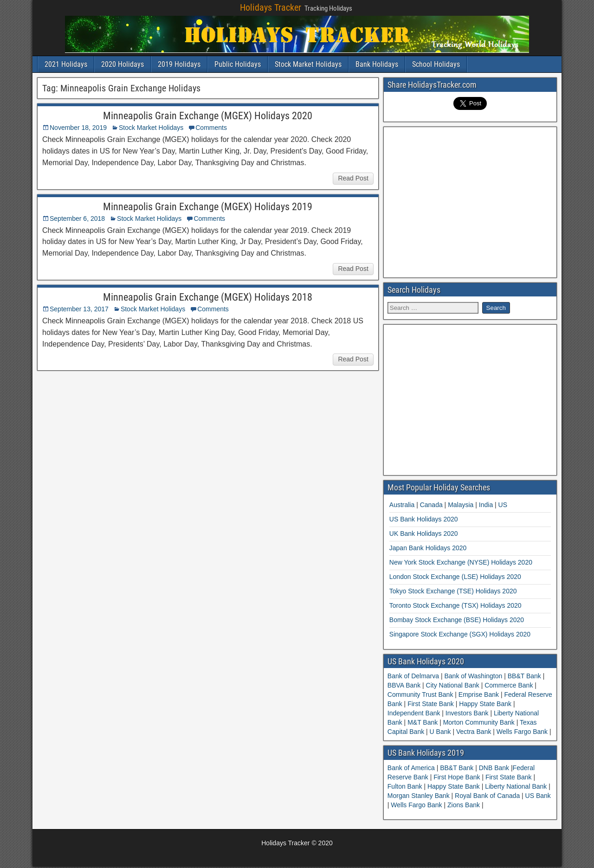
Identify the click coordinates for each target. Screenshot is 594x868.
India (486, 505)
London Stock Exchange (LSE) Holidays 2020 (455, 577)
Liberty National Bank (517, 786)
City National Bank (453, 685)
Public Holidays (238, 64)
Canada (431, 505)
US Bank (538, 796)
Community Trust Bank (421, 694)
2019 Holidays (179, 64)
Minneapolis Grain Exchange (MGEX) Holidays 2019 (208, 207)
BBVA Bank (405, 685)
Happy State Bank (485, 704)
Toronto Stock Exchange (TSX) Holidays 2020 (455, 605)
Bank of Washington (474, 676)
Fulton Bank (406, 786)
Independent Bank (415, 713)
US (503, 505)
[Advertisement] (470, 201)
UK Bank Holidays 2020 (424, 534)
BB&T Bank (524, 676)
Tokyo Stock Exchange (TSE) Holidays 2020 (453, 591)
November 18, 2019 (78, 128)
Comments (211, 128)
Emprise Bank (479, 694)
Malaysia (461, 505)
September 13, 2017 (79, 309)
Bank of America (412, 768)
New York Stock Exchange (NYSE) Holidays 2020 (461, 562)
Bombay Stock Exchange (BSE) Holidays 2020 (457, 620)
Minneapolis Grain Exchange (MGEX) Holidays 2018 (208, 297)
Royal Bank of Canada (488, 796)
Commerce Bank (509, 685)
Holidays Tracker (271, 7)
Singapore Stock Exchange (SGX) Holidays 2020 (460, 634)
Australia (402, 505)
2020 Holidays (123, 64)
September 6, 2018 (77, 219)
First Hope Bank (458, 777)
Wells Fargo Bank (522, 732)
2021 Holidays (66, 64)
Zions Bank (465, 805)
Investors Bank (467, 713)
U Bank (440, 732)
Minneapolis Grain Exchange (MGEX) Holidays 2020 (208, 116)
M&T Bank (423, 722)
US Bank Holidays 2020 (424, 519)
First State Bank (430, 704)
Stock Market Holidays (308, 64)
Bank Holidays (377, 64)
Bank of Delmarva (414, 676)
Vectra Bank (474, 732)
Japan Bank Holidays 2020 (428, 548)
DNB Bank (495, 768)
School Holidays (436, 64)
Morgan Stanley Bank (420, 796)
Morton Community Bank (479, 722)
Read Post (353, 178)
